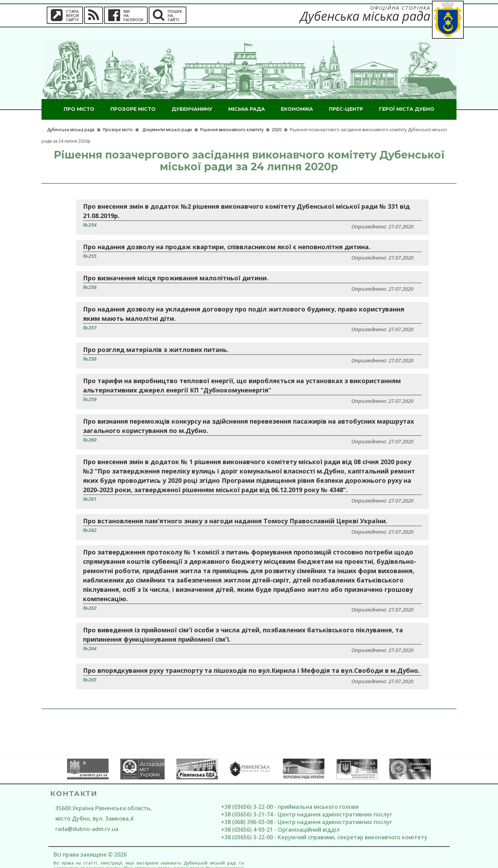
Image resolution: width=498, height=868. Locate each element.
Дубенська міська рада (71, 118)
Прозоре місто (133, 98)
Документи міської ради (167, 118)
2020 (277, 118)
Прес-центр (346, 98)
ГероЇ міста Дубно (407, 98)
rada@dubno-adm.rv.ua (87, 817)
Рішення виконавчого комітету (232, 118)
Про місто (79, 98)
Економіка (297, 98)
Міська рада (247, 98)
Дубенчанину (192, 98)
